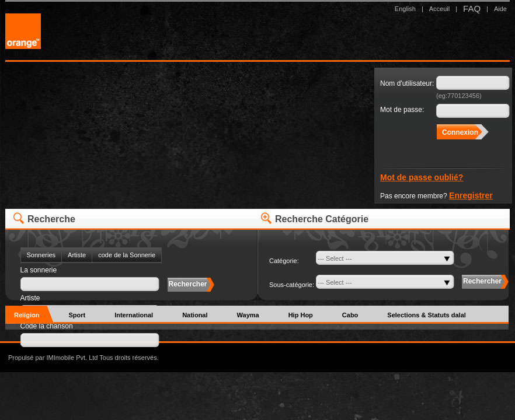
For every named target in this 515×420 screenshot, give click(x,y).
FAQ (472, 8)
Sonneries (41, 255)
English (405, 9)
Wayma (248, 315)
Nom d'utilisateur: (407, 83)
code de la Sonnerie (127, 255)
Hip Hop (301, 315)
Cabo (350, 315)
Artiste (77, 255)
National (195, 315)
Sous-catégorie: (292, 285)
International (134, 315)
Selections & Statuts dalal (426, 315)
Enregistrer (471, 195)
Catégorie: (284, 261)
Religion (27, 315)
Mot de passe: (402, 110)
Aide (500, 9)
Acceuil (439, 9)
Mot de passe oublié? (422, 177)
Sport (77, 315)
